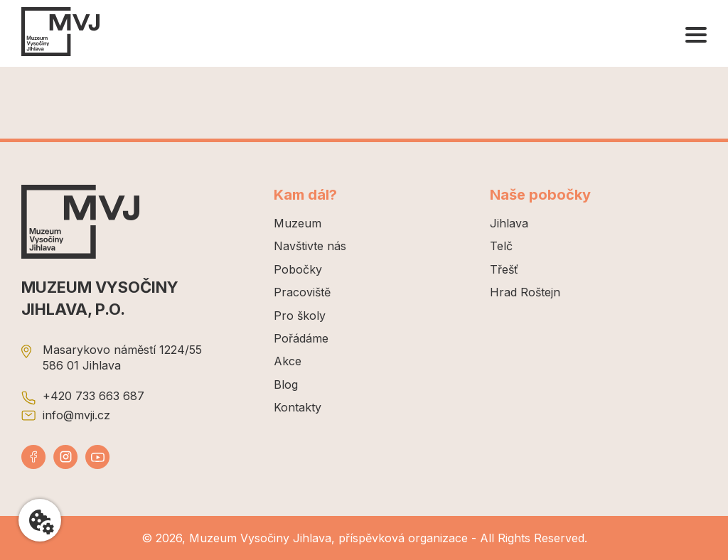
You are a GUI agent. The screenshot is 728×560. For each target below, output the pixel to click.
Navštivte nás (310, 246)
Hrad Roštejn (525, 292)
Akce (288, 361)
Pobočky (298, 269)
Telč (501, 246)
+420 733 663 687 (93, 396)
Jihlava (509, 223)
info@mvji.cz (76, 415)
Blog (286, 384)
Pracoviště (302, 292)
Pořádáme (301, 338)
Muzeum (298, 223)
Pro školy (300, 316)
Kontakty (298, 407)
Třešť (504, 269)
